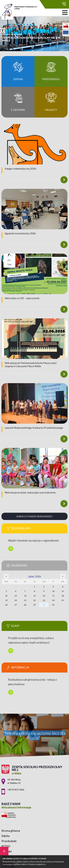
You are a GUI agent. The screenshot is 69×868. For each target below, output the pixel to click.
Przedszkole (9, 841)
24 (53, 600)
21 (25, 600)
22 (34, 600)
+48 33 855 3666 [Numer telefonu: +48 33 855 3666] (16, 790)
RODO (6, 846)
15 (34, 596)
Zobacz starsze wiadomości (34, 516)
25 (63, 600)
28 (25, 605)
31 (53, 605)
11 (63, 591)
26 (6, 605)
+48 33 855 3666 (64, 4)
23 (44, 600)
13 (16, 596)
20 (16, 600)
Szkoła (6, 836)
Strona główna (11, 831)
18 (63, 596)
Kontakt (7, 851)
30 (44, 605)
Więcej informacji (11, 549)
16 (44, 596)
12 (6, 596)
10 (53, 591)
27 (16, 605)
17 (53, 596)
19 (6, 600)
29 (34, 605)
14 (25, 596)
